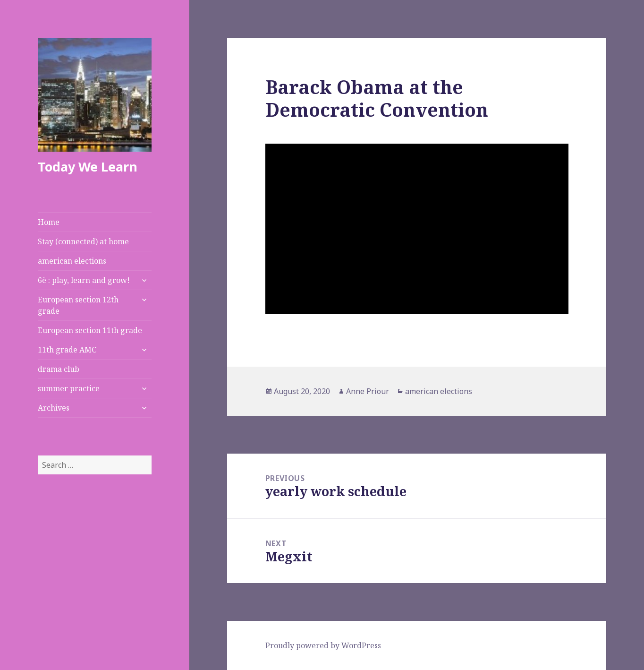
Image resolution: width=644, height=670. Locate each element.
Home (49, 222)
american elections (72, 261)
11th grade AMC (67, 350)
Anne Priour (368, 391)
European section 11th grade (90, 330)
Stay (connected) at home (83, 241)
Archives (54, 408)
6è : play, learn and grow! (84, 280)
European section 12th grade (78, 305)
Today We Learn (88, 167)
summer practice (69, 388)
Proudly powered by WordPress (323, 645)
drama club (59, 369)
